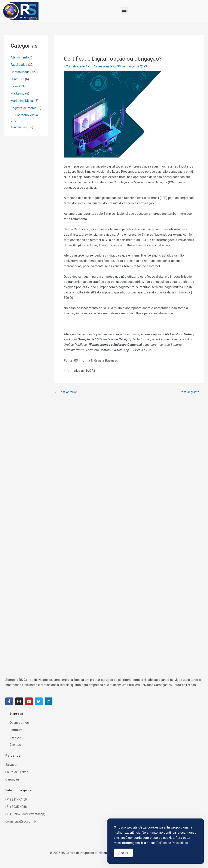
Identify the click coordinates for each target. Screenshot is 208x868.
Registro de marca (24, 108)
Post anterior (66, 392)
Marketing (18, 93)
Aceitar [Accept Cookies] (123, 853)
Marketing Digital (22, 101)
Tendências (19, 127)
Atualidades (19, 65)
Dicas (15, 86)
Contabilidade (20, 72)
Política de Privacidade (172, 843)
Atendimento (20, 57)
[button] (124, 10)
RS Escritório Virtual (25, 115)
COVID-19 (18, 79)
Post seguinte (192, 392)
